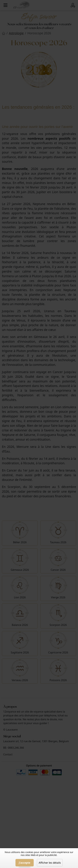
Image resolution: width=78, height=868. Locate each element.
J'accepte (25, 863)
